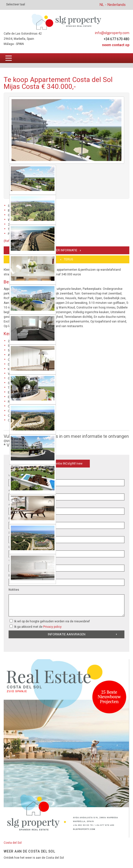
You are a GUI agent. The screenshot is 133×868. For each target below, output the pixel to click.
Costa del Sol (13, 843)
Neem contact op (116, 45)
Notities (14, 590)
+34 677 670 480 (116, 39)
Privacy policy (52, 627)
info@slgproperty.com (112, 33)
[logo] (66, 22)
